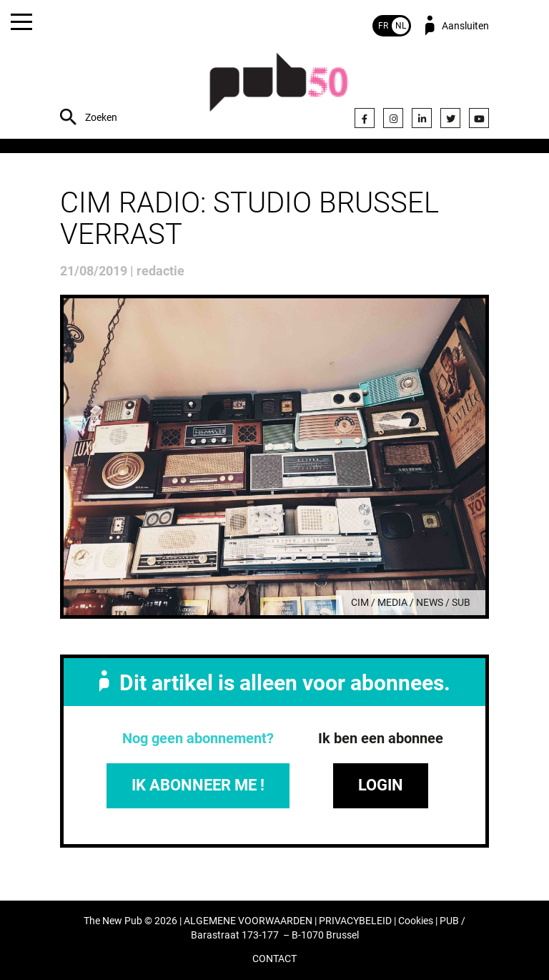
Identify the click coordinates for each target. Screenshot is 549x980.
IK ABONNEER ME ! (198, 785)
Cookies (416, 921)
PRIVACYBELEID (355, 921)
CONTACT (274, 959)
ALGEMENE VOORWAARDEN (248, 921)
